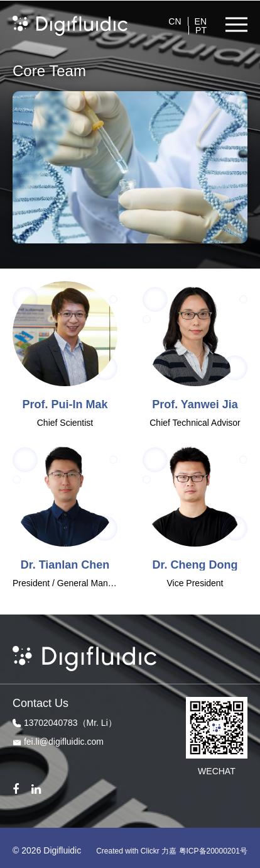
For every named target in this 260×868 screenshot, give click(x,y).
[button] (236, 25)
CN (175, 21)
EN (201, 21)
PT (201, 30)
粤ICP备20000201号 (213, 851)
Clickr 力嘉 (159, 851)
